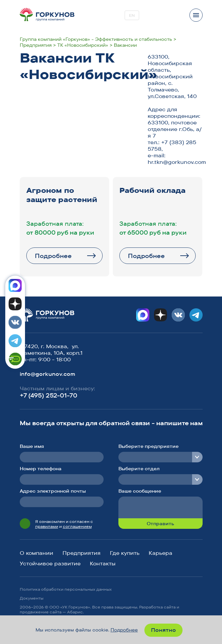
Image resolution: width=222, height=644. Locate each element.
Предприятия (36, 45)
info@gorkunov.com (48, 374)
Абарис (75, 612)
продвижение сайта (41, 612)
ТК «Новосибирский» (83, 45)
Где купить (125, 553)
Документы (32, 598)
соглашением (77, 526)
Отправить (160, 524)
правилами (47, 526)
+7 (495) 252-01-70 (49, 395)
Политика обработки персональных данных (66, 589)
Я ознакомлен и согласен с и (64, 524)
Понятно (163, 630)
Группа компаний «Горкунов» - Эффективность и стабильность (96, 39)
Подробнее (53, 256)
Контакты (103, 563)
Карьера (160, 553)
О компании (37, 553)
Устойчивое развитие (50, 563)
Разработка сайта (157, 607)
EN (132, 15)
